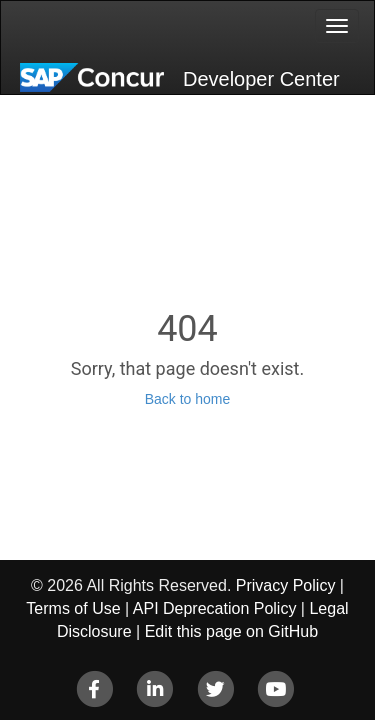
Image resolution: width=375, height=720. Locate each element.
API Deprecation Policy (215, 608)
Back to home (188, 399)
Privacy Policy (286, 585)
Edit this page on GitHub (231, 631)
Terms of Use (73, 608)
